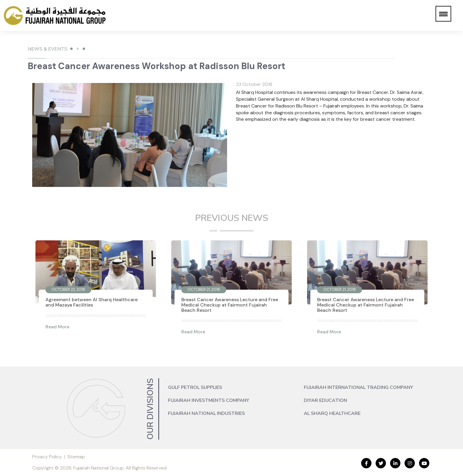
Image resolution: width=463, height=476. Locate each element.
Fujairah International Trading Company (358, 387)
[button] (443, 14)
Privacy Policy (47, 457)
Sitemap (76, 457)
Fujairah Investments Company (209, 400)
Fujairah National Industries (206, 413)
